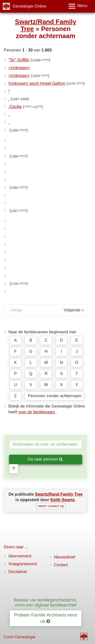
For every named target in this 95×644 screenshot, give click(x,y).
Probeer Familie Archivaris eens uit (46, 618)
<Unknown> (19, 68)
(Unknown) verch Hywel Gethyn (37, 83)
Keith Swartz (63, 500)
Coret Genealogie (20, 637)
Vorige (16, 310)
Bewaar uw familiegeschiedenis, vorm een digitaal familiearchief (46, 602)
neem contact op (51, 506)
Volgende (72, 310)
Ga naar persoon (45, 459)
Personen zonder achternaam (55, 396)
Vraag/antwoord (23, 564)
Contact (61, 565)
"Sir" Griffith (19, 60)
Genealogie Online (30, 6)
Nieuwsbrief (65, 557)
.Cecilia (15, 107)
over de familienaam (37, 412)
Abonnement (20, 556)
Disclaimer (18, 572)
